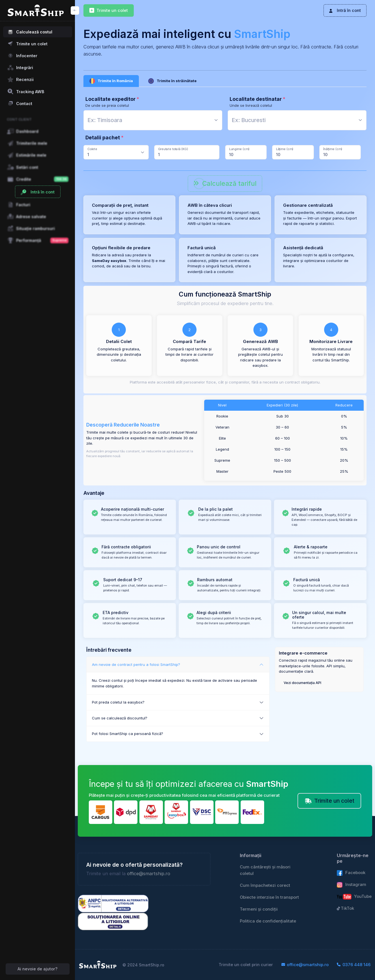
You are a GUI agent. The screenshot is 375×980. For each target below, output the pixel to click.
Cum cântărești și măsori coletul (265, 870)
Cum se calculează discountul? (120, 718)
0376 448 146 (354, 965)
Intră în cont (345, 10)
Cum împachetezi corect (265, 885)
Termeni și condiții (259, 909)
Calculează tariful (225, 183)
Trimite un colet (109, 11)
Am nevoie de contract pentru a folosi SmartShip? (136, 664)
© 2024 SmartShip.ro (143, 965)
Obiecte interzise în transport (269, 897)
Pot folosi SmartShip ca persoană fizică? (128, 734)
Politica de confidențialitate (268, 921)
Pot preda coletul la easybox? (118, 702)
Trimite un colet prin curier (246, 965)
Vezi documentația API (302, 683)
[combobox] (153, 120)
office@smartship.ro (149, 874)
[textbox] (105, 120)
